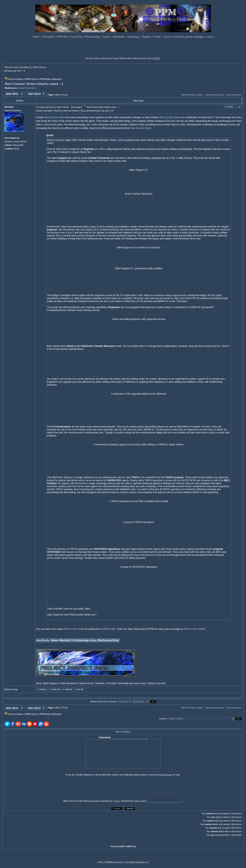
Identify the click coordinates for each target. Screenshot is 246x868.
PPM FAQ (62, 37)
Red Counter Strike (55, 117)
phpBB (122, 846)
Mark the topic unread (192, 95)
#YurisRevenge (81, 640)
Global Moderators (27, 88)
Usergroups (134, 37)
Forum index (15, 79)
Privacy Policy (93, 37)
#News (54, 640)
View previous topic (215, 95)
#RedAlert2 (65, 640)
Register (147, 37)
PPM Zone (31, 79)
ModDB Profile (108, 629)
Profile (157, 37)
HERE (157, 58)
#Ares (93, 640)
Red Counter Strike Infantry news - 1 (34, 84)
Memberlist (119, 37)
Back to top (11, 690)
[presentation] (35, 788)
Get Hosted (48, 37)
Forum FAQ (76, 37)
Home (36, 37)
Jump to (163, 719)
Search (107, 37)
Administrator (165, 775)
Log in (210, 37)
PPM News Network (50, 79)
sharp (117, 801)
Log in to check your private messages (184, 37)
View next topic (234, 95)
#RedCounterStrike (108, 640)
